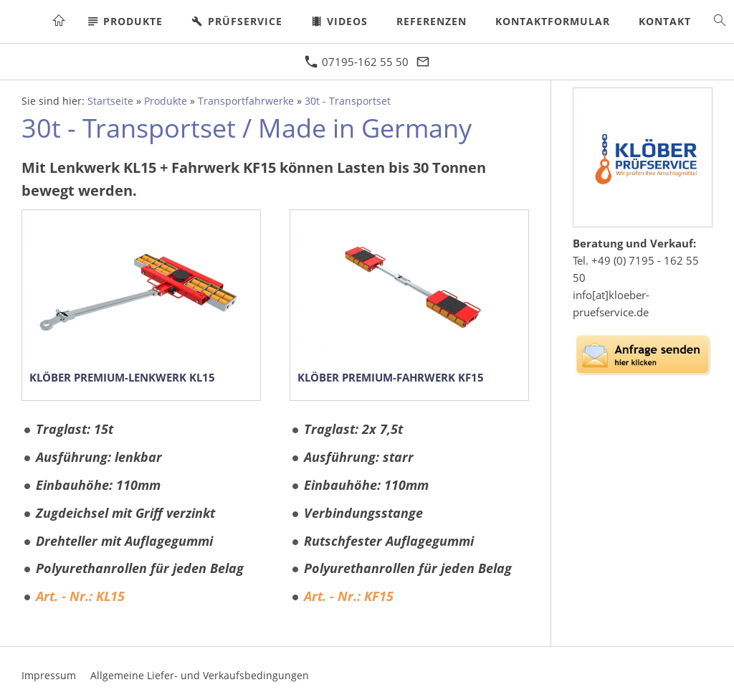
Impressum (49, 675)
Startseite (110, 101)
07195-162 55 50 (357, 62)
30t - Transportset (348, 101)
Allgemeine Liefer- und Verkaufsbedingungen (200, 675)
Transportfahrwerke (246, 101)
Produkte (166, 101)
